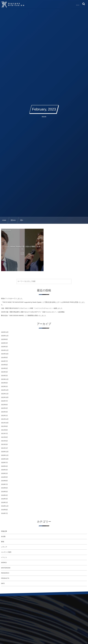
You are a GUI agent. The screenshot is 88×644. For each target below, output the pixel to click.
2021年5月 (4, 441)
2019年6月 (4, 488)
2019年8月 (4, 481)
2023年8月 (4, 383)
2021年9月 (4, 426)
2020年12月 (5, 452)
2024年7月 (4, 361)
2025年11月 (5, 336)
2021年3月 (4, 444)
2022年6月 (4, 405)
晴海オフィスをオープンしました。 (12, 299)
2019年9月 (4, 477)
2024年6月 (4, 365)
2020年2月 (4, 473)
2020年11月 (5, 455)
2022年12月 (5, 390)
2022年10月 (5, 397)
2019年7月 (4, 484)
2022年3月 (4, 412)
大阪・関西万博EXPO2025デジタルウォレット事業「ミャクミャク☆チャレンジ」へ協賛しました (32, 308)
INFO (3, 583)
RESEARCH (5, 573)
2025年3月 (4, 347)
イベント (4, 557)
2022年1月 (4, 416)
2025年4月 (4, 343)
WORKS (4, 563)
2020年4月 (4, 466)
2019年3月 (4, 499)
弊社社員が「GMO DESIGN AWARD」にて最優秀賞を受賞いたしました (24, 316)
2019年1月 (4, 502)
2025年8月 (4, 339)
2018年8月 (4, 510)
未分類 (3, 537)
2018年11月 (5, 506)
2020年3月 (4, 470)
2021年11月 (5, 419)
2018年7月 (4, 513)
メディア (4, 547)
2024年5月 (4, 368)
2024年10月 (5, 354)
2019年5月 (4, 492)
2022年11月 (5, 394)
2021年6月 (4, 437)
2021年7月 (4, 434)
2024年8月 (4, 357)
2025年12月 (5, 332)
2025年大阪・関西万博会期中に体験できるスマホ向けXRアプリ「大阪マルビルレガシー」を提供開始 (33, 312)
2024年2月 (4, 376)
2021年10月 (5, 423)
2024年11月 (5, 350)
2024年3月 (4, 372)
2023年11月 (5, 379)
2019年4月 (4, 495)
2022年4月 (4, 408)
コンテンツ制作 (6, 552)
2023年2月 (4, 387)
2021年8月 (4, 430)
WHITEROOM (6, 568)
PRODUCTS (5, 578)
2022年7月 (4, 401)
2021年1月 (4, 448)
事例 (3, 542)
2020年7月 (4, 463)
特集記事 (4, 531)
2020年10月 (5, 459)
